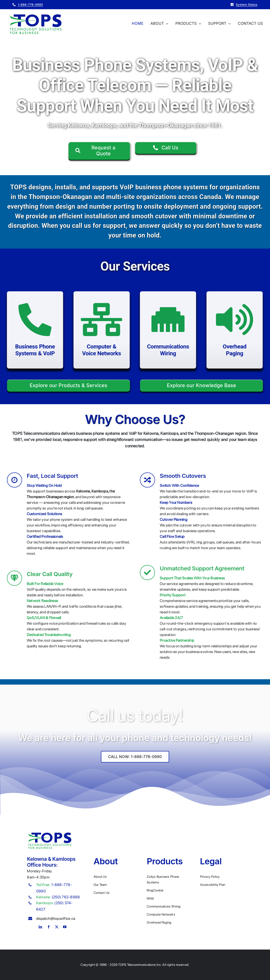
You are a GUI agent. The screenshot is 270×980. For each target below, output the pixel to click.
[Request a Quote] (99, 151)
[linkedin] (40, 927)
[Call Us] (166, 148)
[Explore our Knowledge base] (201, 386)
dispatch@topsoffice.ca (56, 918)
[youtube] (65, 927)
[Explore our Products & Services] (69, 386)
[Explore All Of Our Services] (135, 761)
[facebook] (49, 927)
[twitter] (57, 927)
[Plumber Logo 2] (35, 15)
